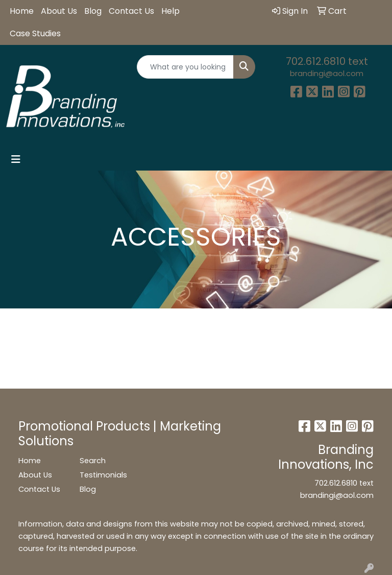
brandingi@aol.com (327, 74)
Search (93, 461)
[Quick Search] (185, 67)
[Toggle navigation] (16, 159)
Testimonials (103, 475)
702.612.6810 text (327, 61)
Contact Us (131, 11)
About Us (59, 11)
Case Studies (35, 33)
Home (22, 11)
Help (170, 11)
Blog (93, 11)
